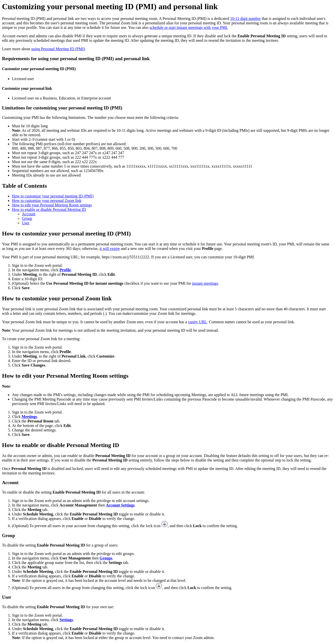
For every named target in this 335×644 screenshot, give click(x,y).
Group (27, 218)
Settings (66, 620)
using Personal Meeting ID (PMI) (58, 49)
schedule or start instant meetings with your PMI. (189, 27)
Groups (106, 558)
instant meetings (205, 283)
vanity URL (197, 322)
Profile (65, 270)
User (26, 223)
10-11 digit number (246, 19)
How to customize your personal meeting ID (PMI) (53, 196)
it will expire (110, 249)
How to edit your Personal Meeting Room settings (52, 205)
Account (29, 214)
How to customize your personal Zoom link (47, 201)
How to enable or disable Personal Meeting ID (49, 209)
